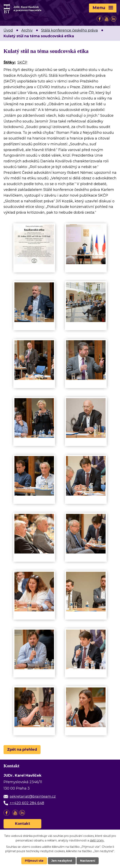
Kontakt (23, 824)
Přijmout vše (34, 861)
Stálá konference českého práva (69, 30)
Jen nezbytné (62, 861)
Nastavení (88, 861)
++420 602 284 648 (27, 803)
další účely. (97, 840)
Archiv (27, 30)
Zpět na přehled (22, 749)
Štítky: (10, 62)
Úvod (8, 30)
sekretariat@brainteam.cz (33, 796)
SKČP (22, 62)
